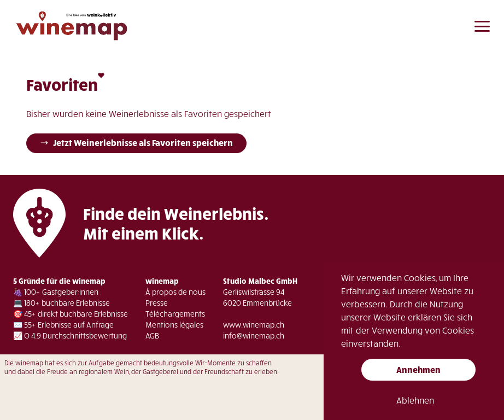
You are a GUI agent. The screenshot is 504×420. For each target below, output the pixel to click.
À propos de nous (175, 292)
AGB (152, 336)
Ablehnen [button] (415, 400)
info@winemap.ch (254, 336)
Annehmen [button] (418, 369)
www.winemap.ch (254, 325)
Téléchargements (175, 314)
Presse (157, 303)
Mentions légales (174, 325)
